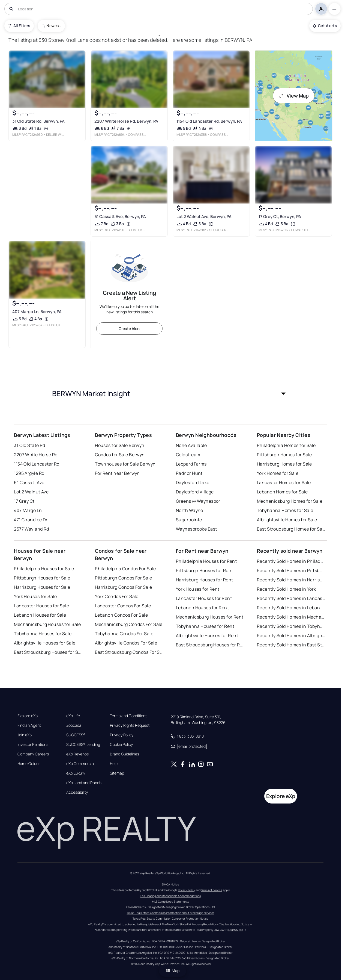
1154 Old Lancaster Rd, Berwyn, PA (209, 121)
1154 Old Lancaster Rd (37, 464)
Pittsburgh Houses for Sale (42, 578)
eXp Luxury (76, 773)
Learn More (236, 930)
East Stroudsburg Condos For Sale (129, 652)
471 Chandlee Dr (31, 520)
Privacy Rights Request (130, 725)
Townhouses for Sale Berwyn (125, 464)
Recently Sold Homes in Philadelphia (291, 561)
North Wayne (190, 510)
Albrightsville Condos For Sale (126, 643)
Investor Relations (33, 744)
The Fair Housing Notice (234, 924)
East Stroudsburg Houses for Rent (210, 645)
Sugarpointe (189, 520)
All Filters (19, 26)
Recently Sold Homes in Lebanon (291, 608)
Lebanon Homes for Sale (282, 492)
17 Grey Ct (24, 501)
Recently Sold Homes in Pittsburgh (291, 570)
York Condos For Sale (117, 596)
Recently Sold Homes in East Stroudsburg (291, 645)
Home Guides (29, 764)
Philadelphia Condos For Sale (125, 569)
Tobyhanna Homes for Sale (285, 510)
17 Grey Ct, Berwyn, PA (280, 217)
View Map (294, 96)
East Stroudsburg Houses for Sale (48, 652)
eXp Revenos (77, 754)
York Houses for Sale (35, 596)
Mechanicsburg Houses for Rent (210, 617)
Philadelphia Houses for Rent (206, 561)
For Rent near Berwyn (117, 473)
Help (114, 764)
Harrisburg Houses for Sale (42, 587)
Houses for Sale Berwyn (120, 445)
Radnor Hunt (189, 473)
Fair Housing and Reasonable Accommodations (171, 896)
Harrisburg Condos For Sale (123, 587)
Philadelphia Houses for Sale (44, 569)
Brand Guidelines (124, 754)
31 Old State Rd (30, 445)
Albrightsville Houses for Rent (207, 635)
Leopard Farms (191, 464)
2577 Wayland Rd (31, 529)
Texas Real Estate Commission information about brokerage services (171, 913)
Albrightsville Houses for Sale (45, 643)
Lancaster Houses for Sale (41, 606)
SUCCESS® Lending (83, 744)
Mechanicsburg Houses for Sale (47, 624)
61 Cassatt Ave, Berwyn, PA (120, 217)
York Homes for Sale (278, 473)
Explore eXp (28, 716)
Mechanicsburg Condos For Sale (129, 624)
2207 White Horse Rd (36, 455)
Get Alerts (325, 26)
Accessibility (77, 792)
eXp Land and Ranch (84, 783)
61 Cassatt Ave (29, 482)
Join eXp (25, 735)
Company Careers (33, 754)
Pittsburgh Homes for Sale (284, 455)
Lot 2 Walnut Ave (31, 492)
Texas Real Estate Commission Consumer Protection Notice (170, 919)
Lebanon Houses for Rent (202, 608)
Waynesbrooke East (196, 529)
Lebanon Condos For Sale (121, 615)
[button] (170, 393)
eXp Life (73, 716)
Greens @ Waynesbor (198, 501)
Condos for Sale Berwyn (120, 455)
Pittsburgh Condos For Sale (123, 578)
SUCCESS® (76, 735)
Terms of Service (212, 890)
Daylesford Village (195, 492)
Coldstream (188, 455)
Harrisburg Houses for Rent (204, 580)
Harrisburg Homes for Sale (284, 464)
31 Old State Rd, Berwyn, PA (38, 121)
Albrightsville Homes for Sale (287, 520)
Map (173, 971)
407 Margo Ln (28, 510)
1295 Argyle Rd (29, 473)
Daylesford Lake (193, 482)
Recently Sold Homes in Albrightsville (291, 635)
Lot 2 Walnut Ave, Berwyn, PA (204, 217)
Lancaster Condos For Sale (123, 606)
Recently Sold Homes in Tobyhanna (291, 626)
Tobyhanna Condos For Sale (124, 634)
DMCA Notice (171, 884)
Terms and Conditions (129, 716)
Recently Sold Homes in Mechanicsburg (291, 617)
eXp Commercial (80, 764)
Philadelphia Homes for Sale (286, 445)
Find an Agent (29, 725)
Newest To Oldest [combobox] (54, 26)
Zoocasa (74, 725)
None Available (191, 445)
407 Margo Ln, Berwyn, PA (37, 312)
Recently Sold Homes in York (286, 589)
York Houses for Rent (198, 589)
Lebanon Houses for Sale (40, 615)
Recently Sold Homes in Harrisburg (291, 580)
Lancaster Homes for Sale (284, 482)
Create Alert (129, 329)
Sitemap (117, 773)
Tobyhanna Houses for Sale (43, 634)
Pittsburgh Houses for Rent (204, 570)
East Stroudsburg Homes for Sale (291, 529)
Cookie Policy (121, 744)
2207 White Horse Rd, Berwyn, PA (126, 121)
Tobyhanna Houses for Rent (205, 626)
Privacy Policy (122, 735)
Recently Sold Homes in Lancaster (291, 598)
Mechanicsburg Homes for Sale (290, 501)
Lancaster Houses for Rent (204, 598)
